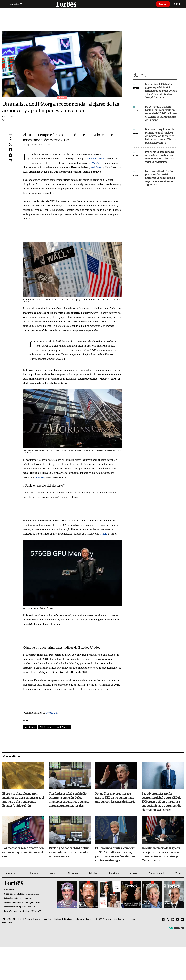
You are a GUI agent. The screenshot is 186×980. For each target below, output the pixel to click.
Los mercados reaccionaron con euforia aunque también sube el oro (23, 853)
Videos (133, 874)
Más (159, 75)
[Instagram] (173, 920)
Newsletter (18, 920)
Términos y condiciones (74, 920)
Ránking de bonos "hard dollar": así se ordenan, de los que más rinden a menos (69, 853)
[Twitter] (168, 920)
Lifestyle (93, 874)
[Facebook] (163, 920)
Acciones (30, 727)
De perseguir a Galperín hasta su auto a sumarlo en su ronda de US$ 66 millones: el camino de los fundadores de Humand (161, 114)
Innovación (10, 874)
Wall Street (97, 167)
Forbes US (51, 713)
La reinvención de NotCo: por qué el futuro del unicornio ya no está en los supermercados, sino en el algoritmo (160, 178)
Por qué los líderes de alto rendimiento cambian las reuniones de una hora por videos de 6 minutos (160, 157)
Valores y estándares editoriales (48, 920)
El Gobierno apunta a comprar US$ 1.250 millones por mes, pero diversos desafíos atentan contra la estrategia (115, 855)
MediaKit (7, 920)
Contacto (29, 920)
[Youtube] (177, 920)
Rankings (114, 874)
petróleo (40, 477)
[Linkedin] (182, 920)
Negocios (73, 874)
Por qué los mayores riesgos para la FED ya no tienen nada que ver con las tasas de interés (115, 798)
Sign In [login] (179, 4)
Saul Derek (8, 117)
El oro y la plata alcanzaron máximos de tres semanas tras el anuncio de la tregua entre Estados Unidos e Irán (23, 800)
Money (53, 874)
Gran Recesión (97, 159)
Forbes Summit (156, 874)
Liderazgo (33, 874)
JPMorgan (95, 163)
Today (178, 874)
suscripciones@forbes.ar (26, 907)
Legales (90, 920)
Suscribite (164, 4)
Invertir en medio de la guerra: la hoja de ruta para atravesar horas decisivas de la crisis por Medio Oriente (161, 855)
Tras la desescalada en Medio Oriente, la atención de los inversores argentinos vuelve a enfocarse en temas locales (69, 800)
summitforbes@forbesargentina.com (25, 903)
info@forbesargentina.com (22, 899)
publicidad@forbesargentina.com (26, 895)
